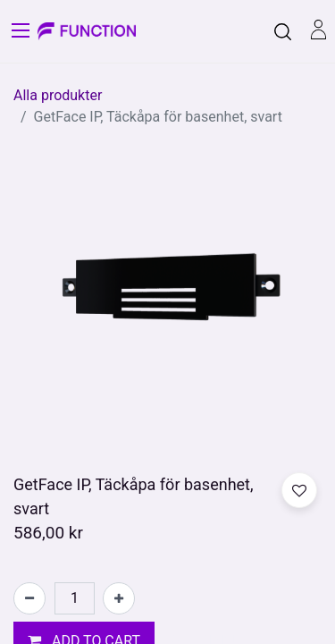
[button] (299, 490)
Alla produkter (58, 95)
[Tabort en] (29, 598)
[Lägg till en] (119, 598)
